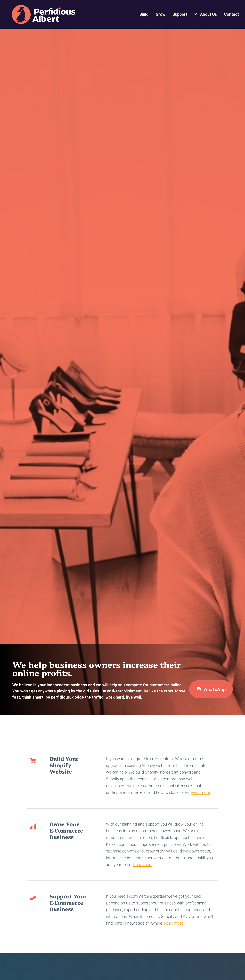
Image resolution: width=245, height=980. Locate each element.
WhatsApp (211, 690)
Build (144, 14)
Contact (231, 14)
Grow (161, 14)
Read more (200, 792)
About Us (209, 14)
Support (180, 14)
